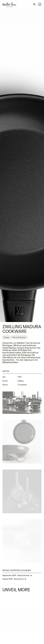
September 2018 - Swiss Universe (16, 575)
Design (7, 338)
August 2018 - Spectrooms (13, 579)
